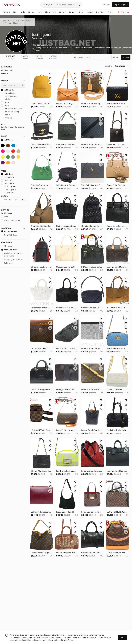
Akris (5, 102)
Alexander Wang (10, 112)
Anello (6, 115)
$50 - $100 (8, 183)
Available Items (9, 250)
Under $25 (7, 177)
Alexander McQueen (12, 108)
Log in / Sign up (121, 5)
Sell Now (107, 5)
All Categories (7, 70)
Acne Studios (9, 96)
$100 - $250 (8, 187)
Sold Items (7, 263)
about (116, 57)
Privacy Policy (67, 640)
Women (4, 73)
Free (5, 217)
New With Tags (9, 235)
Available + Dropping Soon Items (12, 255)
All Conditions (9, 231)
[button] (48, 5)
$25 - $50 (7, 180)
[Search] (66, 5)
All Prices (7, 174)
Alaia (5, 105)
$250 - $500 (8, 190)
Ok (122, 638)
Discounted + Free (10, 220)
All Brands (7, 90)
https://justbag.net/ (43, 45)
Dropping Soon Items (12, 259)
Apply (23, 200)
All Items (6, 213)
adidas (6, 99)
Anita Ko (6, 118)
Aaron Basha (8, 93)
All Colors (7, 140)
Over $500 (8, 193)
